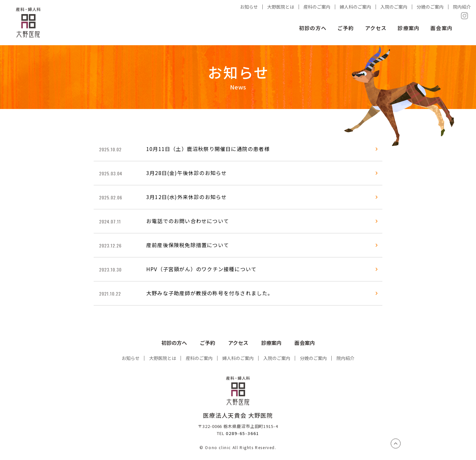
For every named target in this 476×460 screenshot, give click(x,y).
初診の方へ (313, 28)
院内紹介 (345, 358)
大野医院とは (163, 358)
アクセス (376, 28)
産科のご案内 (199, 358)
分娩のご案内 (313, 358)
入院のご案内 (277, 358)
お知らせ (131, 358)
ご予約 (346, 28)
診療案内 (408, 28)
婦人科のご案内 (238, 358)
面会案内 (442, 28)
